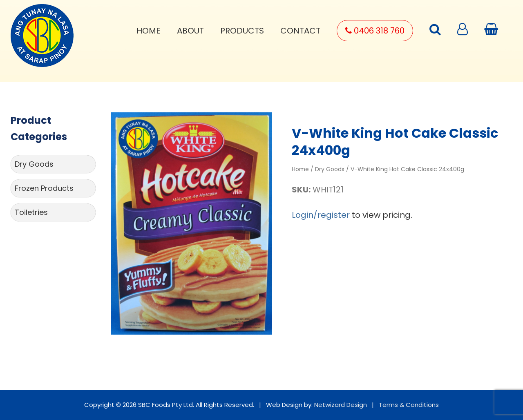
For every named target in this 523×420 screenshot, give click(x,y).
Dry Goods (34, 164)
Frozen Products (44, 188)
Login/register (321, 215)
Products (242, 31)
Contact (300, 31)
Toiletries (31, 212)
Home (149, 31)
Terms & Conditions (409, 405)
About (190, 31)
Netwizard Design (341, 405)
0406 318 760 (375, 31)
